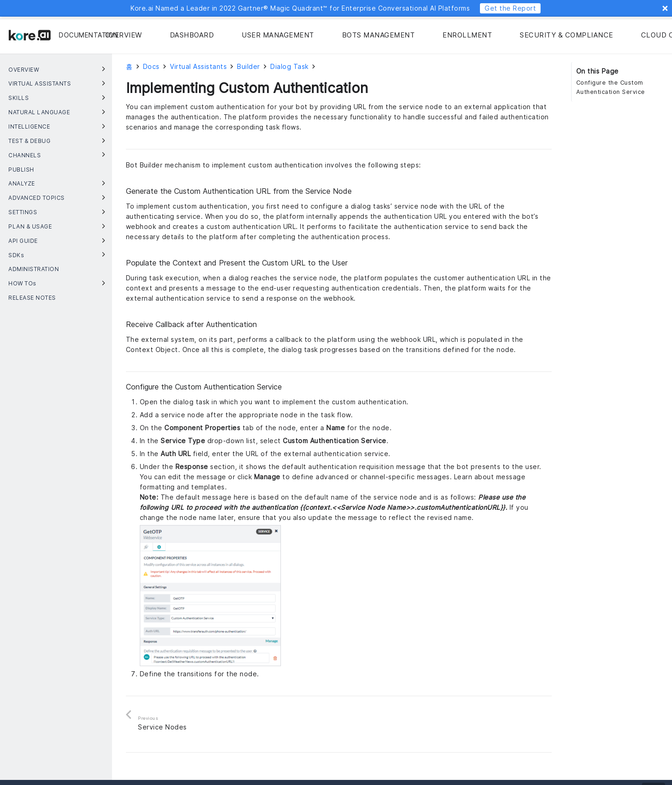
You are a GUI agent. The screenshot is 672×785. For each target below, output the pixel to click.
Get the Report (510, 8)
